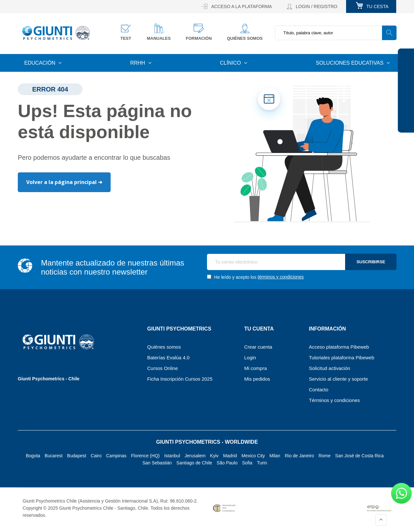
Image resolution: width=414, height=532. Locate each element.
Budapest (76, 456)
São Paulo (227, 463)
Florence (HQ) (145, 456)
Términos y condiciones (334, 400)
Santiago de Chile (194, 463)
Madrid (230, 456)
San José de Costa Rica (359, 456)
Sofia (247, 463)
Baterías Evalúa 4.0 (168, 358)
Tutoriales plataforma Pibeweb (342, 358)
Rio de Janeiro (299, 456)
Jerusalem (195, 456)
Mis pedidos (257, 379)
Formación (199, 38)
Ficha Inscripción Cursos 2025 (180, 379)
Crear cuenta (258, 347)
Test (126, 38)
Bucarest (54, 456)
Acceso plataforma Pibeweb (339, 347)
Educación (40, 63)
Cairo (96, 456)
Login (250, 358)
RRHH (138, 63)
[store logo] (56, 33)
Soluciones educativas (350, 63)
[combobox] (336, 33)
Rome (325, 456)
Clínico (231, 63)
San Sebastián (157, 463)
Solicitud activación (330, 368)
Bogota (33, 456)
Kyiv (214, 456)
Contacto (319, 390)
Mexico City (253, 456)
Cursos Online (163, 368)
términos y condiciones (281, 277)
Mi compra (256, 368)
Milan (275, 456)
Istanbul (172, 456)
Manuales (159, 38)
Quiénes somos (245, 38)
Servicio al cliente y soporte (338, 379)
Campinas (116, 456)
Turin (262, 463)
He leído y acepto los (255, 277)
